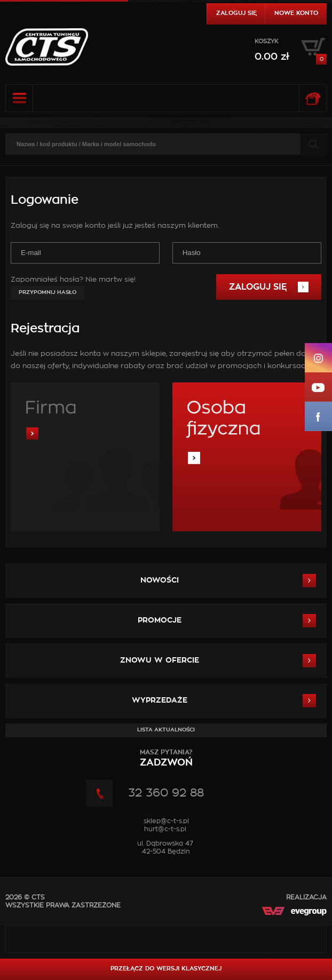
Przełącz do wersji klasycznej (166, 969)
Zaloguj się (236, 13)
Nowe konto (296, 13)
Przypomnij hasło (48, 292)
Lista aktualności (166, 730)
